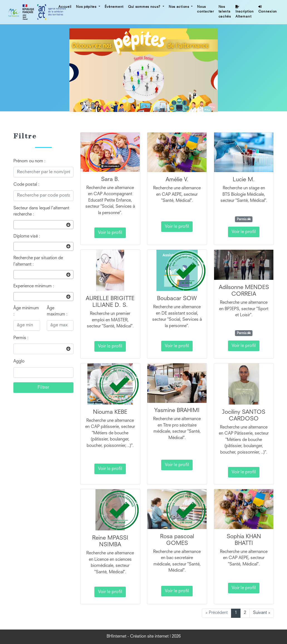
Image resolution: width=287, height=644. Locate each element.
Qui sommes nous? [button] (145, 7)
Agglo (19, 362)
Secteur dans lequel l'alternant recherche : (41, 212)
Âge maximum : (57, 312)
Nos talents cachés (225, 12)
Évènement (114, 7)
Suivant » (262, 613)
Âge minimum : (26, 312)
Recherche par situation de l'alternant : (38, 261)
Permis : (21, 338)
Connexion (268, 9)
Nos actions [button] (179, 7)
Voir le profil (110, 233)
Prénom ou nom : (29, 161)
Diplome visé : (27, 237)
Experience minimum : (34, 286)
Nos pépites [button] (87, 7)
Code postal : (26, 185)
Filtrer (43, 388)
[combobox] (43, 225)
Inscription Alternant (245, 12)
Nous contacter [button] (205, 9)
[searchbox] (17, 224)
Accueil (65, 7)
